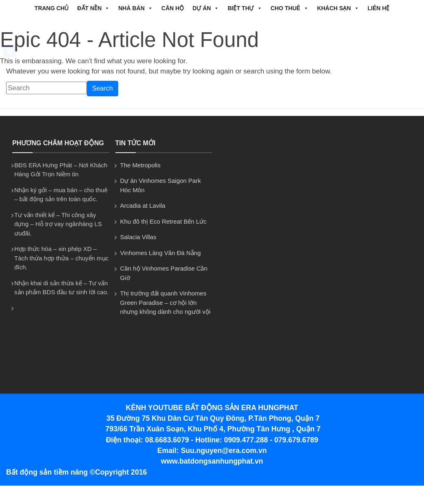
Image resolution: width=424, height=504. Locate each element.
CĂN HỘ (173, 8)
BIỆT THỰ (245, 8)
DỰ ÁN (206, 8)
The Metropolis (140, 165)
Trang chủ (52, 8)
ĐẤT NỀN (93, 8)
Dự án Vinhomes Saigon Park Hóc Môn (161, 185)
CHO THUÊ (290, 8)
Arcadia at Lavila (143, 205)
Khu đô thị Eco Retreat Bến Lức (163, 221)
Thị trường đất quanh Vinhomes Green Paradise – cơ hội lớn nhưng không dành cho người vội (165, 302)
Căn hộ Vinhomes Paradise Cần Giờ (164, 273)
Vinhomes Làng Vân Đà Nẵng (161, 253)
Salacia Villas (138, 237)
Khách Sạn (338, 8)
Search (103, 88)
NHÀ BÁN (136, 8)
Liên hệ (379, 8)
